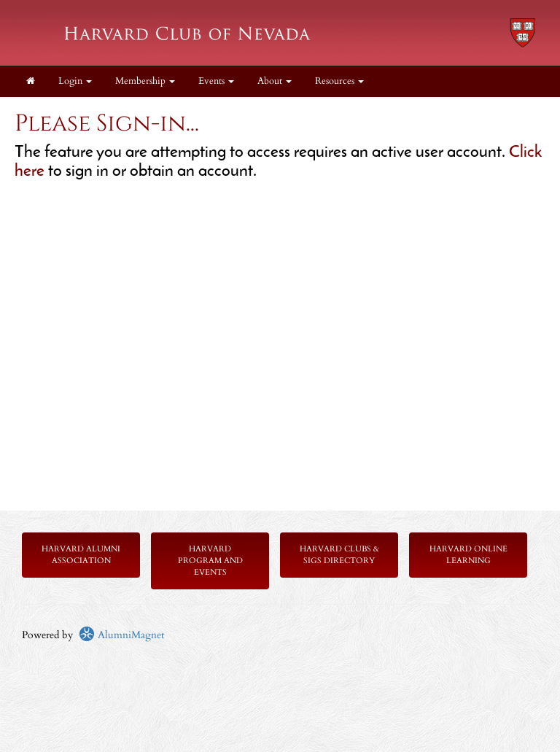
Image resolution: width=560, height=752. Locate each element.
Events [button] (216, 81)
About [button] (275, 81)
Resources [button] (339, 81)
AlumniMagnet (121, 635)
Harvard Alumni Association (81, 555)
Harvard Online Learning (468, 555)
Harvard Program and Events (210, 561)
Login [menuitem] (75, 81)
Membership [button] (145, 81)
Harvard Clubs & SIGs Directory (339, 555)
